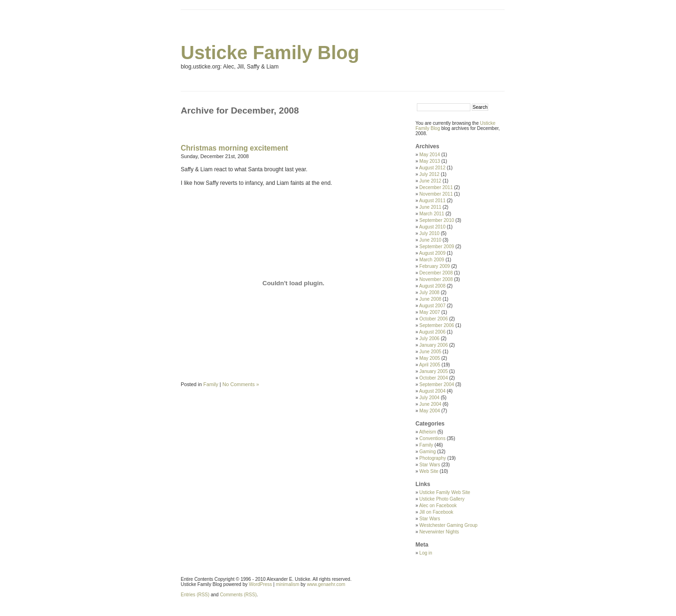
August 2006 (432, 332)
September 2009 (437, 247)
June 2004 (430, 404)
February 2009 (434, 266)
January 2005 (434, 371)
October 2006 (434, 319)
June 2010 (430, 240)
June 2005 (430, 352)
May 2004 (430, 411)
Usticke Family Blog (270, 53)
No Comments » (241, 384)
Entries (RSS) (195, 595)
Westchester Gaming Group (448, 525)
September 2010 (437, 220)
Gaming (427, 452)
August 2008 (432, 286)
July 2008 (429, 293)
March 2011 (432, 214)
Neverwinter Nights (439, 532)
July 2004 (429, 398)
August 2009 (432, 253)
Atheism (428, 432)
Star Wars (430, 465)
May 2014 (430, 155)
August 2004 (432, 391)
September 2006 (437, 325)
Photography (433, 458)
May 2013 (430, 161)
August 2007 (432, 306)
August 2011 (432, 201)
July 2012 (429, 174)
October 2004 (434, 378)
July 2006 (429, 338)
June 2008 (430, 299)
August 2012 (432, 168)
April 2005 (430, 365)
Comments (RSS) (238, 595)
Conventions (432, 438)
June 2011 (430, 207)
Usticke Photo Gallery (442, 499)
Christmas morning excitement (234, 148)
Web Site (429, 471)
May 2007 (430, 312)
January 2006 (434, 345)
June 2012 (430, 181)
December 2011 (436, 187)
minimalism (288, 584)
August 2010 (432, 227)
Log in (426, 553)
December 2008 (436, 273)
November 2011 (436, 194)
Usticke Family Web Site (445, 492)
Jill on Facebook (436, 512)
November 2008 (436, 279)
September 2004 (437, 384)
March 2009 (432, 260)
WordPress (260, 584)
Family (211, 384)
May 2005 (430, 358)
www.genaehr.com (326, 584)
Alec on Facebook (438, 506)
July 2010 (429, 233)
